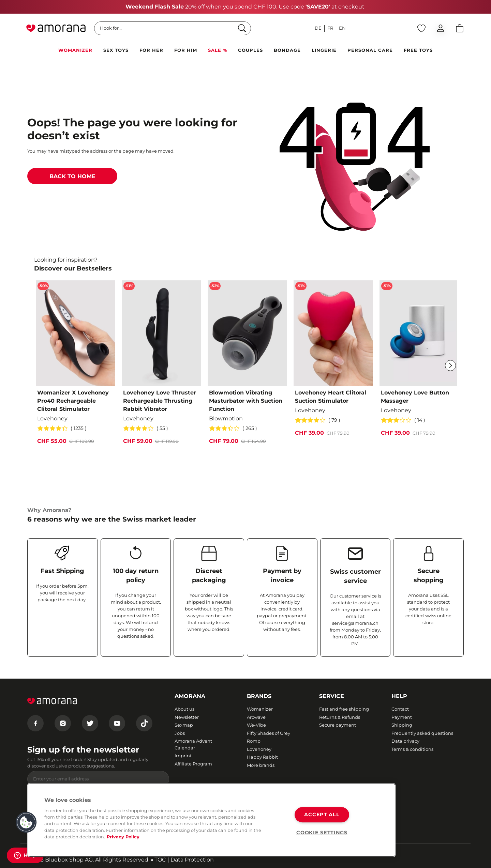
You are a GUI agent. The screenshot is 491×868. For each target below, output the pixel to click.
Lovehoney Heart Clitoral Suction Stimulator (331, 397)
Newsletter (187, 717)
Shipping (402, 725)
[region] (211, 820)
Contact (400, 709)
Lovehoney (259, 749)
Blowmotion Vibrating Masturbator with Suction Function (246, 401)
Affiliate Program (193, 764)
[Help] (25, 855)
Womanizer (260, 709)
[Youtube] (117, 723)
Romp (254, 741)
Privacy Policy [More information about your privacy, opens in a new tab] (123, 837)
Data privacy (405, 741)
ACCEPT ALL (322, 815)
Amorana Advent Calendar (193, 744)
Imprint (183, 756)
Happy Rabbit (262, 757)
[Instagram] (63, 723)
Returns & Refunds (340, 717)
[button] (26, 822)
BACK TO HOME (72, 176)
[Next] (450, 366)
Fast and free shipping (344, 709)
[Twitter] (90, 723)
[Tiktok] (144, 723)
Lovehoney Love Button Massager (415, 397)
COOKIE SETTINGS (322, 833)
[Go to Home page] (56, 28)
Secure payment (338, 725)
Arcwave (256, 717)
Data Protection (192, 860)
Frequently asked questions (422, 733)
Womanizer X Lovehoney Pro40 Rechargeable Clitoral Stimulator (73, 401)
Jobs (180, 733)
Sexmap (184, 725)
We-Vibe (256, 725)
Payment (402, 717)
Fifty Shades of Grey (269, 733)
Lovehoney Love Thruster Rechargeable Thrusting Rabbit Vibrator (160, 401)
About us (184, 709)
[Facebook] (35, 723)
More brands (261, 765)
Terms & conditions (412, 749)
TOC (160, 860)
